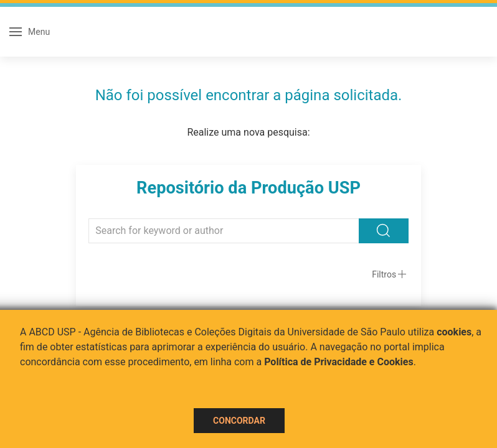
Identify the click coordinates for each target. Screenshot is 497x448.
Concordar (239, 421)
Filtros (384, 274)
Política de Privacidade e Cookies (339, 362)
